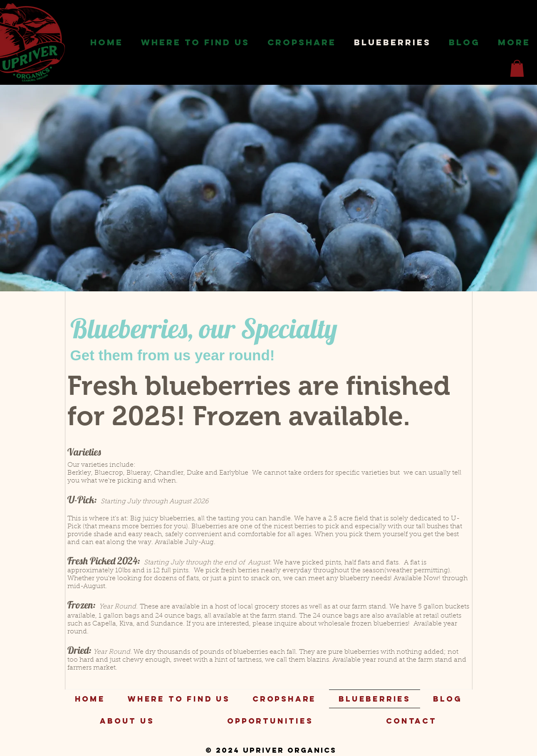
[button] (195, 42)
